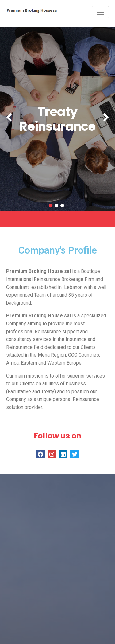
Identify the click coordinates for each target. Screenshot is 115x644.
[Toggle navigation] (100, 12)
